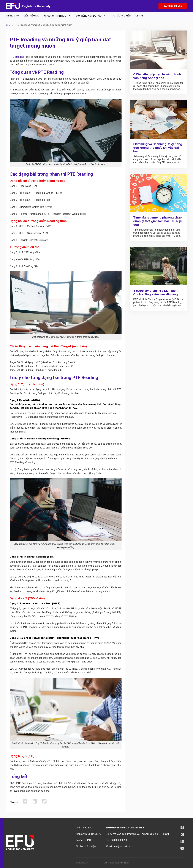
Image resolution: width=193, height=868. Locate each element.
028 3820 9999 (119, 840)
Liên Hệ (139, 16)
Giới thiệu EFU (32, 16)
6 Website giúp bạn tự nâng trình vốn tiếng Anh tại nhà (157, 76)
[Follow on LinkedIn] (182, 842)
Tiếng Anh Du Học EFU (89, 834)
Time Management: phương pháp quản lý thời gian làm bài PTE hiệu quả (158, 221)
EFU (8, 25)
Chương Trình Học (58, 16)
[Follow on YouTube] (182, 849)
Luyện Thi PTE (84, 840)
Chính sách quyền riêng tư (116, 863)
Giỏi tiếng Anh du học (91, 16)
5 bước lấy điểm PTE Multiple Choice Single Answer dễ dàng (156, 293)
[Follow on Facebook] (182, 828)
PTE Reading (17, 57)
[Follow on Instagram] (182, 835)
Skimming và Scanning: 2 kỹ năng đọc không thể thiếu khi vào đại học (158, 148)
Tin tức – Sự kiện (121, 16)
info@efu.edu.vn (123, 846)
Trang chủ (12, 16)
